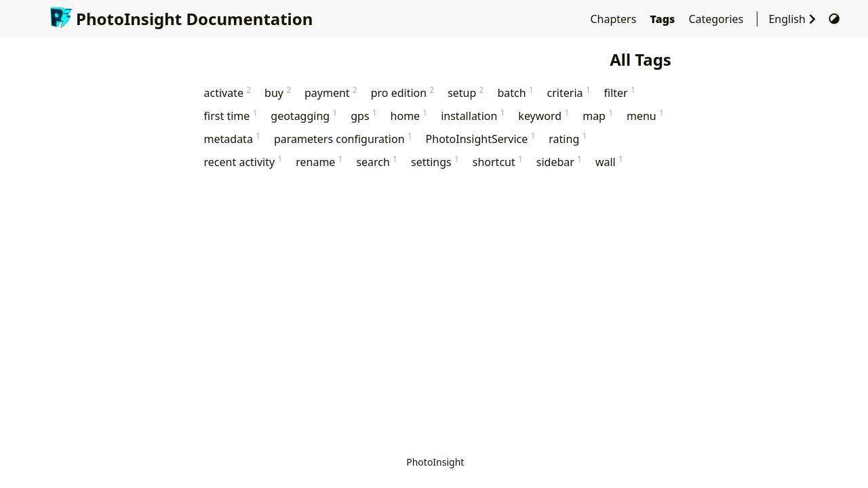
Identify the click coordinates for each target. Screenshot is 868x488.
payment (331, 93)
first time (231, 116)
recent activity (243, 162)
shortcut (498, 162)
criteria (569, 93)
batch (515, 93)
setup (466, 93)
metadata (232, 139)
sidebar (559, 162)
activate (228, 93)
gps (363, 116)
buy (278, 93)
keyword (544, 116)
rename (319, 162)
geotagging (304, 116)
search (377, 162)
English (795, 19)
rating (568, 139)
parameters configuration (343, 139)
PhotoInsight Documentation (181, 19)
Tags (664, 19)
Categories (717, 19)
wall (609, 162)
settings (435, 162)
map (598, 116)
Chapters (614, 19)
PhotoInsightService (481, 139)
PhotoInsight (435, 462)
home (409, 116)
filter (620, 93)
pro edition (402, 93)
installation (473, 116)
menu (645, 116)
